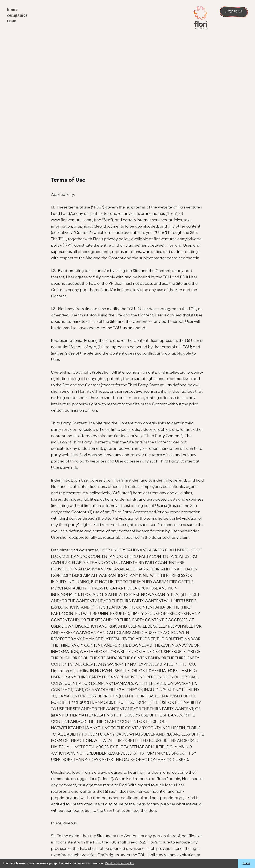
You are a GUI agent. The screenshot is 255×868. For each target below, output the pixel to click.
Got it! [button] (246, 863)
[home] (200, 17)
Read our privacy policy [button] (120, 863)
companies (17, 16)
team (12, 21)
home (12, 10)
